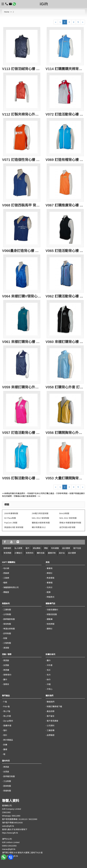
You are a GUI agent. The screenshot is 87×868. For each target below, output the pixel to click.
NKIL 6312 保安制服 (68, 518)
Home (7, 12)
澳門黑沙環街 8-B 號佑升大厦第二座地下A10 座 (22, 853)
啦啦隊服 (51, 624)
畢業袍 (50, 568)
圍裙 (5, 749)
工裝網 (6, 578)
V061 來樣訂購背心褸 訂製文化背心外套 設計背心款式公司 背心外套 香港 (22, 342)
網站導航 (37, 548)
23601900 (6, 812)
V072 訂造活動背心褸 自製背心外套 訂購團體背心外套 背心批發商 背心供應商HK (65, 114)
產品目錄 (51, 711)
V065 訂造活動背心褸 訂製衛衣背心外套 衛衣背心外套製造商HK (65, 251)
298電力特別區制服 (40, 513)
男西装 (6, 767)
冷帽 (49, 684)
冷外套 (50, 665)
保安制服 (7, 624)
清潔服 (6, 648)
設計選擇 (66, 548)
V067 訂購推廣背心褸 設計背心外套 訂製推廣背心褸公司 (65, 205)
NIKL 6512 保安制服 (40, 518)
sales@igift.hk (8, 826)
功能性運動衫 (52, 610)
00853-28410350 (9, 846)
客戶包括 (77, 548)
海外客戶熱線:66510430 (12, 823)
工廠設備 (51, 730)
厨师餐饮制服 (9, 776)
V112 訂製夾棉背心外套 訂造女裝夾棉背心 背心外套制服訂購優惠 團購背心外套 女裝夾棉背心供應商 (22, 114)
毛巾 (49, 675)
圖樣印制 (52, 553)
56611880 (16, 816)
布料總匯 (55, 548)
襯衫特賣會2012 (39, 527)
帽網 (5, 583)
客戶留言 (51, 716)
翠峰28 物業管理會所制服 (70, 523)
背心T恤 (7, 711)
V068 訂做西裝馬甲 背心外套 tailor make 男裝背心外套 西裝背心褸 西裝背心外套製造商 (22, 205)
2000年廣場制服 (11, 513)
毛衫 (49, 670)
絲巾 (49, 680)
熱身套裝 (51, 578)
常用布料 (30, 553)
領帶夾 (6, 684)
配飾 (49, 592)
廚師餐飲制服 (9, 619)
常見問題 (7, 553)
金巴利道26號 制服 (67, 527)
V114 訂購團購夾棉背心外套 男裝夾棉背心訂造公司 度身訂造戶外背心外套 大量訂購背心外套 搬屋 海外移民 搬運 (65, 69)
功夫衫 (50, 587)
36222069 (33, 819)
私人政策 (18, 548)
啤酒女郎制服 (9, 629)
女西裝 (6, 665)
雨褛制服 (7, 791)
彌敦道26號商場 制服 (41, 523)
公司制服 (7, 614)
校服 (5, 638)
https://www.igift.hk (10, 833)
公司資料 (51, 726)
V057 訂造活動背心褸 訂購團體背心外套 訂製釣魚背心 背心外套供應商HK (22, 433)
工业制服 (7, 781)
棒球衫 (50, 573)
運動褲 (50, 619)
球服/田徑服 (52, 614)
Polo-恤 (7, 707)
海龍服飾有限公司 (11, 587)
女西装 (6, 772)
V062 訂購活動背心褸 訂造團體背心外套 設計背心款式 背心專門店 (65, 296)
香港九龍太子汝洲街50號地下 (15, 829)
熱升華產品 (8, 740)
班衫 (5, 735)
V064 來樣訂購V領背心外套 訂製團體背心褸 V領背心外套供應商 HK (22, 296)
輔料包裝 (41, 553)
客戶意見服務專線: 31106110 (15, 819)
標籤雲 (6, 592)
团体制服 (7, 786)
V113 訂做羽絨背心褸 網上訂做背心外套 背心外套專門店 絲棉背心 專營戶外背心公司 (22, 69)
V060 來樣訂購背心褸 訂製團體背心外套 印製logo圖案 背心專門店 (65, 342)
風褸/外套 (7, 726)
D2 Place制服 (10, 518)
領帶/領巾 (7, 675)
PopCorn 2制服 (11, 523)
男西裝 (6, 660)
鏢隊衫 (50, 629)
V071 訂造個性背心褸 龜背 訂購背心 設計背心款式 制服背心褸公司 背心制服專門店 (22, 160)
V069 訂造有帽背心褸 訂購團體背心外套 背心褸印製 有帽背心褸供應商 (65, 160)
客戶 (28, 548)
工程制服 (7, 643)
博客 (46, 548)
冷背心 (50, 689)
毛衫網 (6, 568)
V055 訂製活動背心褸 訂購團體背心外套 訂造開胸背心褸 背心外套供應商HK (22, 478)
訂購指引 (18, 553)
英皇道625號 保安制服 (14, 527)
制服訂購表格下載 (54, 707)
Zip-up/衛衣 (8, 721)
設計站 (62, 553)
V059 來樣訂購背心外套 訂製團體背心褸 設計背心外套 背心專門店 (22, 387)
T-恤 (5, 702)
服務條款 (7, 548)
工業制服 (7, 610)
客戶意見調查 (52, 721)
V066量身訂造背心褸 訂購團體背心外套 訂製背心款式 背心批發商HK (22, 251)
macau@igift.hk (9, 849)
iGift (44, 4)
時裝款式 (51, 597)
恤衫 (5, 730)
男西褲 (6, 670)
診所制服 (7, 633)
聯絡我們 (51, 702)
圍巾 (5, 680)
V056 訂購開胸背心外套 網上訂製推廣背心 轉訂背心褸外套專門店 (65, 433)
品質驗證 (51, 735)
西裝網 (6, 573)
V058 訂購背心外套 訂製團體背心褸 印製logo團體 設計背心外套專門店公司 (65, 387)
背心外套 (7, 716)
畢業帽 (50, 583)
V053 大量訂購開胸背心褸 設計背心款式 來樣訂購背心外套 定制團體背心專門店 (65, 478)
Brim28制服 (64, 513)
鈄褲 (5, 745)
